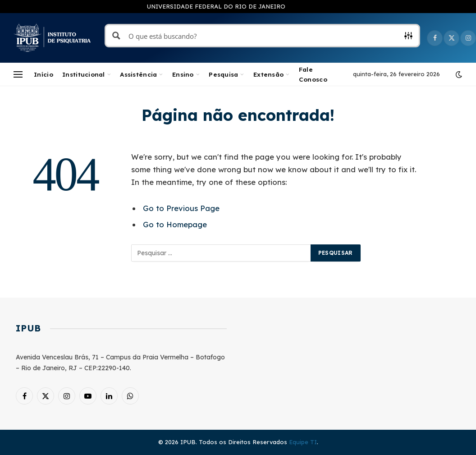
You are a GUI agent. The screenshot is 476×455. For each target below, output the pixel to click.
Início (43, 74)
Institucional (84, 74)
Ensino (183, 74)
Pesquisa (223, 74)
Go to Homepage (175, 224)
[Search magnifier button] (116, 36)
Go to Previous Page (181, 208)
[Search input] (263, 36)
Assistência (138, 74)
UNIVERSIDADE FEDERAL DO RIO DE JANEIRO (216, 6)
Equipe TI (303, 442)
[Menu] (18, 75)
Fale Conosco (313, 74)
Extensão (268, 74)
